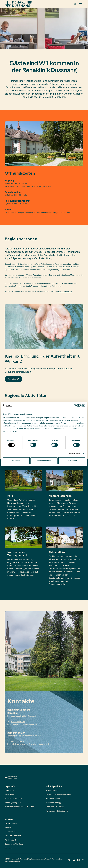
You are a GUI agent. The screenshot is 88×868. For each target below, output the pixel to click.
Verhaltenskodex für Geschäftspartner (19, 807)
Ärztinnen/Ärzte (10, 832)
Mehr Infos (13, 379)
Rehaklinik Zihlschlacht (55, 807)
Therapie (8, 848)
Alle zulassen (72, 461)
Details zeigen (75, 453)
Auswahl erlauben (44, 461)
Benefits (8, 827)
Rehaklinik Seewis (53, 798)
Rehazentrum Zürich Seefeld (57, 811)
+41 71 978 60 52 (65, 292)
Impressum (9, 790)
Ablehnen (16, 461)
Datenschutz (10, 794)
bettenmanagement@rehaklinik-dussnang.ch (31, 744)
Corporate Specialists (13, 836)
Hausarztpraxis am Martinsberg (58, 794)
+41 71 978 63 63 (18, 721)
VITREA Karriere (11, 823)
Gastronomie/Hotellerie (14, 844)
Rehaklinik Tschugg (53, 803)
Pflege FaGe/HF (11, 840)
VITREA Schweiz (52, 790)
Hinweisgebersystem (13, 803)
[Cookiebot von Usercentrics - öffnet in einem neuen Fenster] (75, 406)
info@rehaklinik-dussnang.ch (25, 724)
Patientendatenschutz (13, 798)
